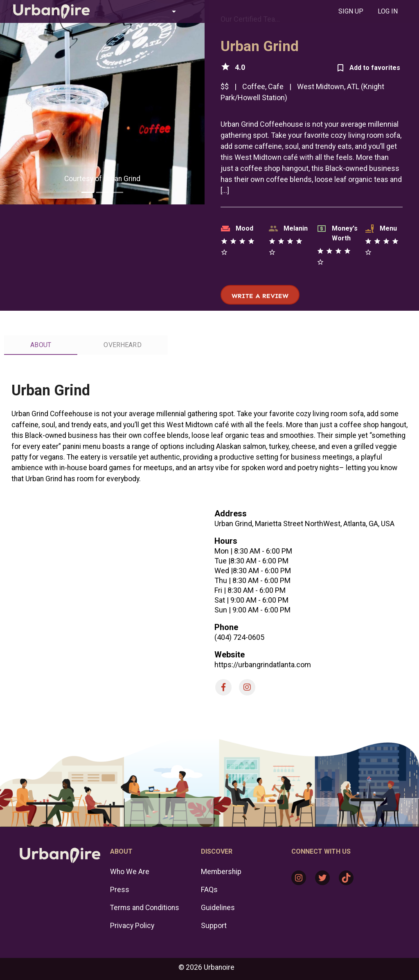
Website (230, 655)
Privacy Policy (132, 926)
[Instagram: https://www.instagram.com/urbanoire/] (299, 878)
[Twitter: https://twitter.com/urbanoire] (322, 878)
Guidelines (218, 908)
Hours (226, 541)
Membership (221, 872)
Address (231, 514)
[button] (143, 11)
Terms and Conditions (145, 908)
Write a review (260, 296)
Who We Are (130, 872)
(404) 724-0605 (239, 637)
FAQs (209, 890)
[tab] (351, 11)
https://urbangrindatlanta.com (263, 665)
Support (214, 926)
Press (120, 890)
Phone (226, 627)
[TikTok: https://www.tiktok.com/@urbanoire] (346, 878)
